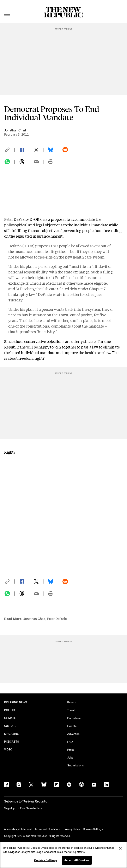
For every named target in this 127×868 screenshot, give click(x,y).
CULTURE (10, 726)
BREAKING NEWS (16, 702)
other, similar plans (76, 320)
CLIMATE (10, 718)
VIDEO (8, 750)
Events (72, 702)
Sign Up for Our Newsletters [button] (23, 808)
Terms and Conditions (48, 829)
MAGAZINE (11, 734)
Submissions (75, 765)
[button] (9, 150)
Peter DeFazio (16, 219)
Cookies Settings (93, 829)
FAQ (70, 742)
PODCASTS (12, 742)
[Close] (120, 848)
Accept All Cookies (77, 860)
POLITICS (10, 710)
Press (71, 750)
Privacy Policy (72, 829)
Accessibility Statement (18, 829)
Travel (71, 710)
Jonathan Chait (15, 130)
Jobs (70, 758)
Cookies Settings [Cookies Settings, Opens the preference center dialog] (46, 860)
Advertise (73, 734)
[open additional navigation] (7, 9)
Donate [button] (72, 726)
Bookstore (74, 718)
